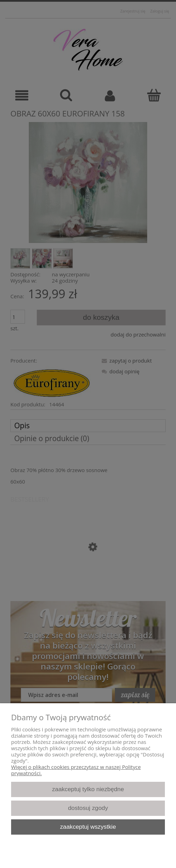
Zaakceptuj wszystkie (88, 827)
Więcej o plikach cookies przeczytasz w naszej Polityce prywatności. (76, 770)
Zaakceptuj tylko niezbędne (88, 789)
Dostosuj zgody (88, 808)
